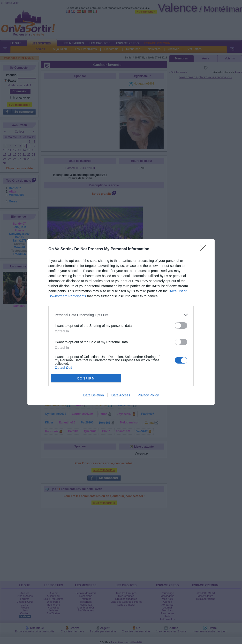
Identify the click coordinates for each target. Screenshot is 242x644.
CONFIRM (86, 378)
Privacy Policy (148, 395)
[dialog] (121, 322)
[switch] (181, 326)
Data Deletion (94, 395)
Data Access (121, 395)
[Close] (205, 249)
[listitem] (121, 315)
